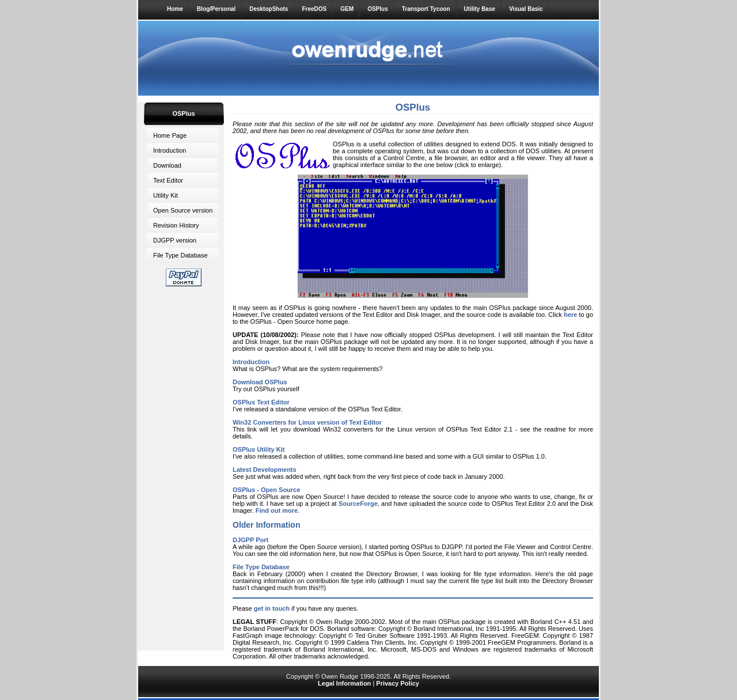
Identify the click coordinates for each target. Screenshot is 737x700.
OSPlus (378, 9)
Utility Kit (166, 195)
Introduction (170, 150)
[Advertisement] (184, 466)
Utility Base (480, 9)
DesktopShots (269, 9)
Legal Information (344, 683)
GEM (347, 9)
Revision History (176, 225)
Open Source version (183, 210)
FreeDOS (314, 9)
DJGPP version (175, 240)
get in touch (272, 608)
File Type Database (181, 255)
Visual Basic (526, 9)
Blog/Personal (216, 9)
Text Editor (168, 180)
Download (167, 165)
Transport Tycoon (426, 9)
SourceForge (358, 504)
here (570, 315)
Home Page (170, 135)
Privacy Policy (398, 683)
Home (175, 9)
